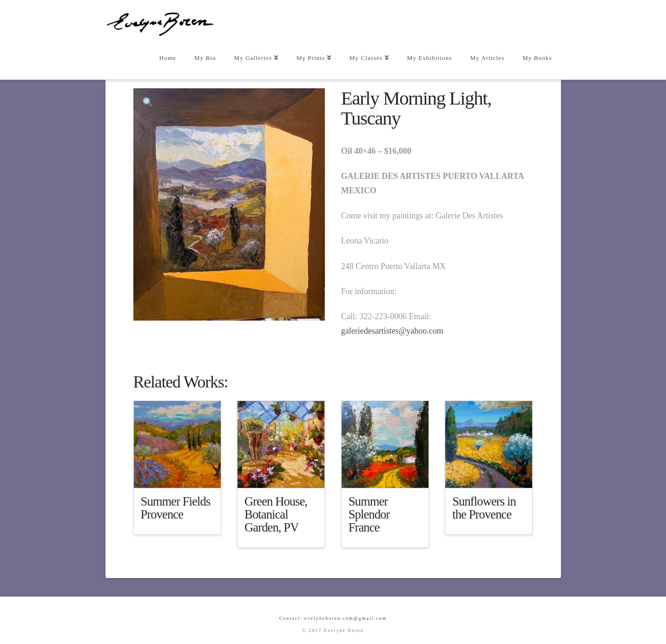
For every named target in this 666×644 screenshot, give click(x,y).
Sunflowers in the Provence (484, 508)
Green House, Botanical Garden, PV (276, 514)
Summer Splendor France (369, 514)
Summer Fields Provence (176, 508)
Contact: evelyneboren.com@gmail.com (333, 618)
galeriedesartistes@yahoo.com (392, 331)
